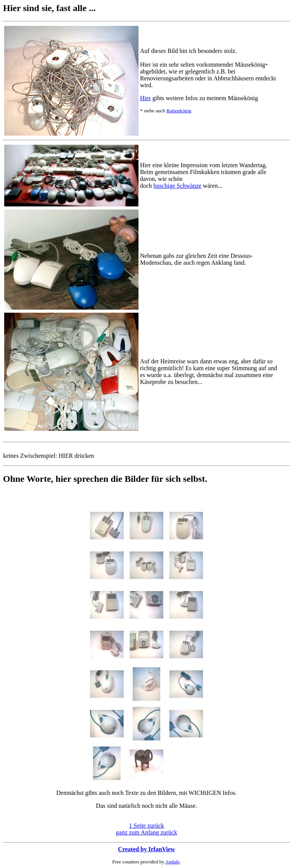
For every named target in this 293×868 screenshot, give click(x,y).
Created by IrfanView (146, 849)
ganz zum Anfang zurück (146, 832)
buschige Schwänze (177, 186)
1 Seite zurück (146, 826)
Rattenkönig (179, 111)
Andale (172, 862)
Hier (145, 98)
